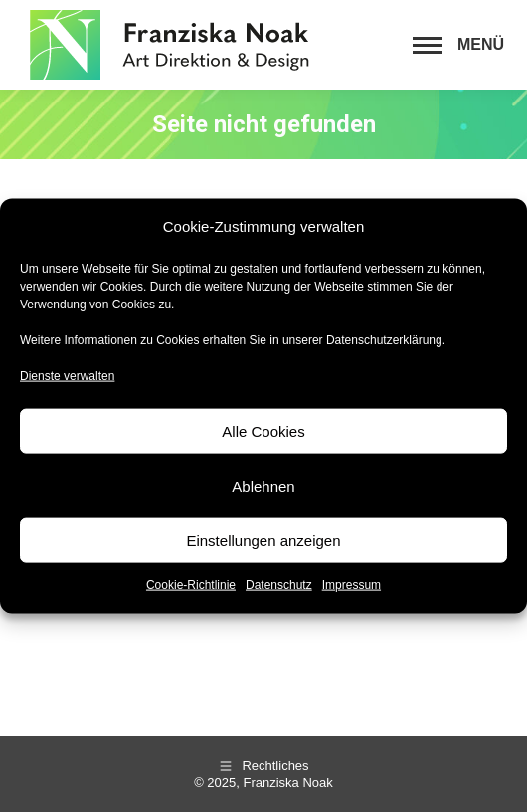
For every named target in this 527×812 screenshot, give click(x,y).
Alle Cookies (263, 430)
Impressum (351, 585)
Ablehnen (263, 485)
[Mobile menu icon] (458, 45)
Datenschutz (279, 585)
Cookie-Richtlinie (191, 585)
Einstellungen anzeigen (263, 540)
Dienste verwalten (67, 375)
